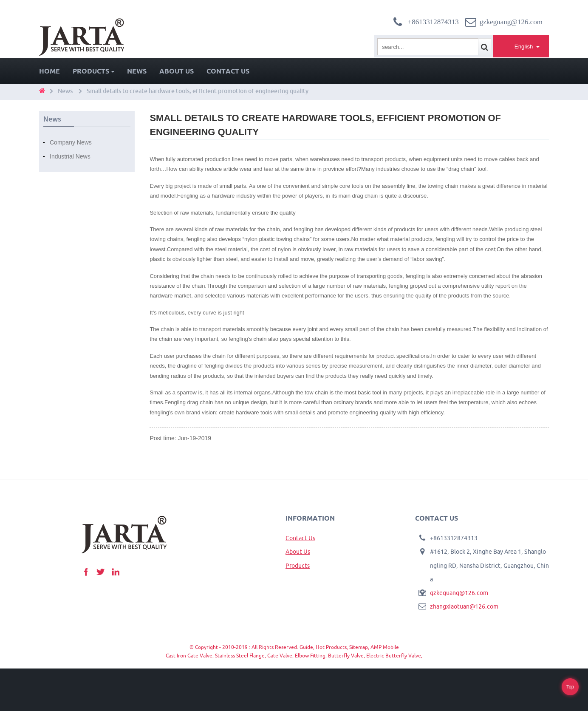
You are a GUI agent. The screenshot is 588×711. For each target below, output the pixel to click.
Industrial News (70, 156)
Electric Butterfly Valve (394, 656)
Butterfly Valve (346, 656)
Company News (71, 142)
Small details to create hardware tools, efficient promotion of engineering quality (198, 91)
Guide (306, 647)
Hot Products (331, 647)
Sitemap (359, 647)
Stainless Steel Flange (240, 656)
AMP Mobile (385, 647)
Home (49, 71)
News (137, 71)
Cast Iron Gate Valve (189, 656)
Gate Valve (280, 656)
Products (93, 71)
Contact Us (228, 71)
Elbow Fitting (310, 656)
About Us (177, 71)
